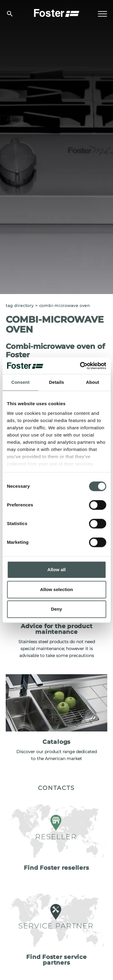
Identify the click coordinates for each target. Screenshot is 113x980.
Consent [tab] (20, 382)
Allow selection (56, 589)
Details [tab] (57, 382)
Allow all (56, 570)
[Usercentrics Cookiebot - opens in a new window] (80, 366)
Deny (56, 609)
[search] (10, 14)
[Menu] (102, 14)
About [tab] (93, 382)
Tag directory (20, 306)
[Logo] (57, 12)
